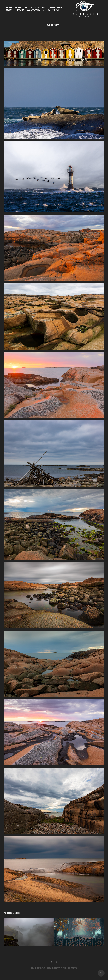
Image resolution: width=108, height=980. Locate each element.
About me (46, 10)
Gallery (9, 7)
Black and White (33, 10)
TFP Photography (56, 7)
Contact (56, 10)
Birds (25, 7)
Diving (44, 7)
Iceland (18, 7)
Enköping (21, 10)
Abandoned (10, 10)
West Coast (35, 7)
